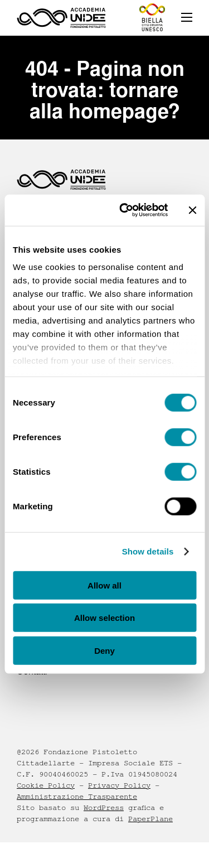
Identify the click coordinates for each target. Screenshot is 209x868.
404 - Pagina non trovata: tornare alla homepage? (105, 90)
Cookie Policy (46, 785)
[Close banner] (192, 210)
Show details (148, 551)
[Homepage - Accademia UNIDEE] (61, 18)
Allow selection (104, 618)
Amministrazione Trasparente (77, 797)
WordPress (104, 808)
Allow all (104, 585)
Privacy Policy (119, 785)
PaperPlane (150, 819)
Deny (104, 650)
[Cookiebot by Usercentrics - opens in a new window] (125, 210)
